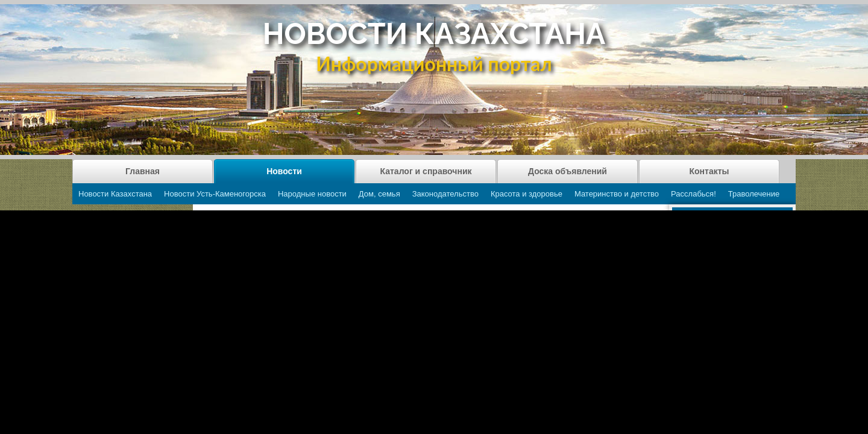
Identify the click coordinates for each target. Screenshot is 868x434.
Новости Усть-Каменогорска (215, 194)
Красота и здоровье (527, 194)
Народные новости (312, 194)
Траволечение (754, 194)
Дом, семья (379, 194)
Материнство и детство (617, 194)
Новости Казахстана (115, 194)
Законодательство (445, 194)
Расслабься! (693, 194)
